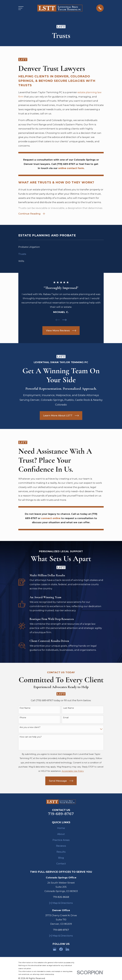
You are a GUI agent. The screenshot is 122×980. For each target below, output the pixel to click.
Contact (61, 864)
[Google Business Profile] (55, 950)
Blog (61, 858)
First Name (25, 708)
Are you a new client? (30, 728)
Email (66, 718)
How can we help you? (31, 737)
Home (61, 828)
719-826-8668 (61, 897)
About (61, 834)
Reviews (61, 846)
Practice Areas (61, 840)
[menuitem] (61, 247)
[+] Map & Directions (61, 903)
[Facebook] (61, 950)
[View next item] (64, 320)
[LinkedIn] (67, 950)
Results (61, 852)
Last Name (69, 708)
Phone (23, 718)
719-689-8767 (61, 814)
